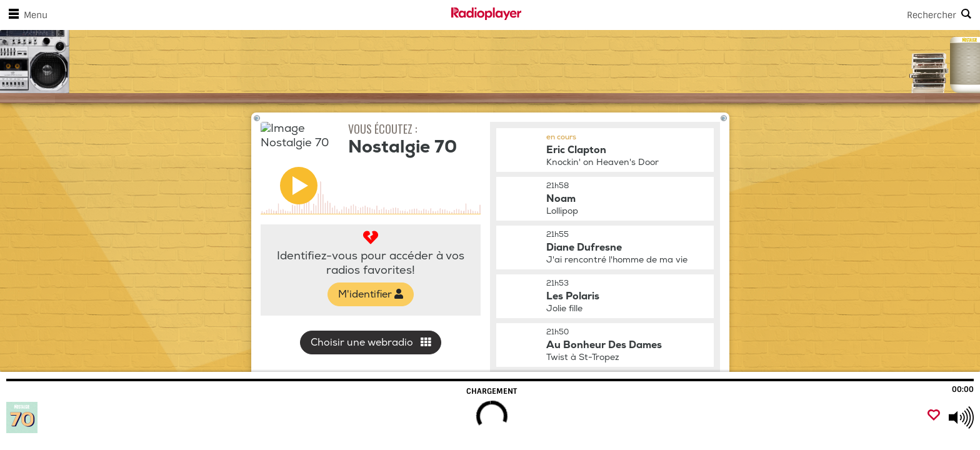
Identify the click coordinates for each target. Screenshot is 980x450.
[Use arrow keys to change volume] (961, 417)
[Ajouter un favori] (934, 416)
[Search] (751, 15)
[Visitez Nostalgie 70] (77, 417)
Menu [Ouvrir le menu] (26, 15)
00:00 (963, 389)
